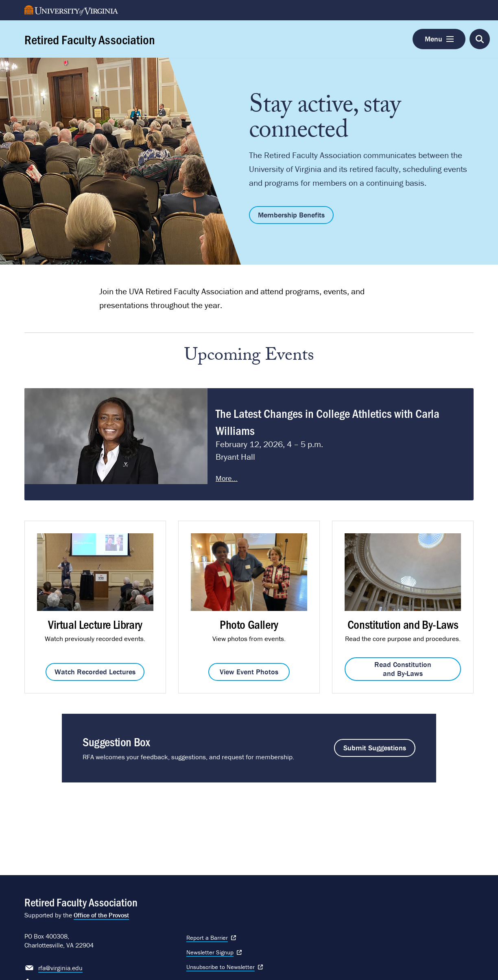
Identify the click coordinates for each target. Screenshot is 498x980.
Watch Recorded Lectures (95, 672)
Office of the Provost (101, 915)
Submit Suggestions (375, 748)
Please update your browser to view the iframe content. (249, 444)
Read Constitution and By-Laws (403, 669)
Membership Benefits (291, 215)
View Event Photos (249, 672)
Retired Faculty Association (90, 39)
